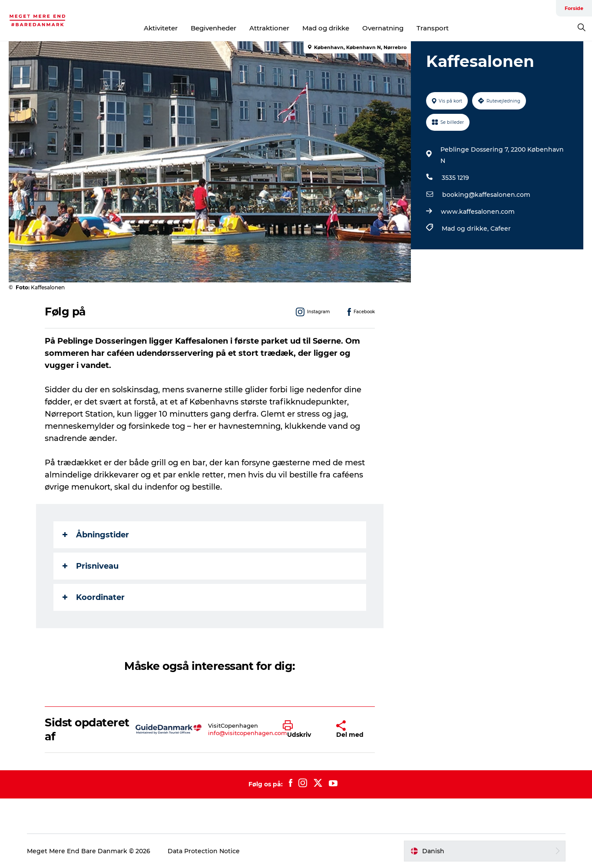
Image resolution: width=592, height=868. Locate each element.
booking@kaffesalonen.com (486, 195)
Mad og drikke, (466, 229)
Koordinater (94, 597)
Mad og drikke (326, 28)
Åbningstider (96, 535)
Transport (433, 28)
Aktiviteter (161, 28)
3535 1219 (455, 178)
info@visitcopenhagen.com (248, 733)
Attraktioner (269, 28)
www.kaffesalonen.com (478, 212)
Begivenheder (213, 28)
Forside (574, 8)
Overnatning (383, 28)
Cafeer (501, 229)
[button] (303, 729)
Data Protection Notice (204, 851)
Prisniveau (91, 566)
